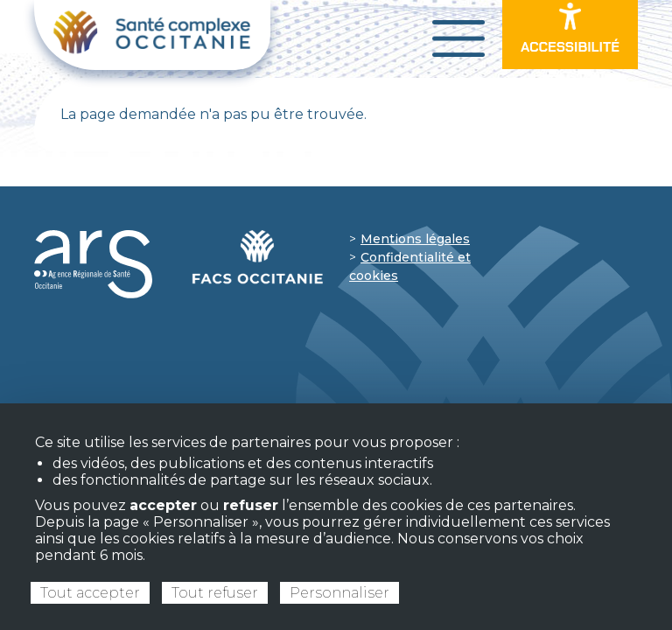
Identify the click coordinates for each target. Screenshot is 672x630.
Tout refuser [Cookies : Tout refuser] (215, 593)
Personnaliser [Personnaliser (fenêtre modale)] (339, 593)
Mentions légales (415, 239)
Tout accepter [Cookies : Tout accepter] (90, 593)
